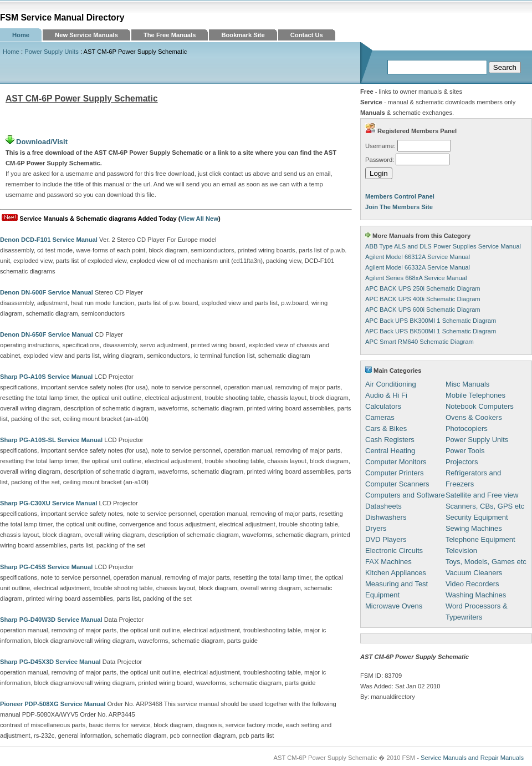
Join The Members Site (399, 207)
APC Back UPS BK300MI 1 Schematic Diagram (431, 321)
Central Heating (390, 451)
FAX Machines (388, 562)
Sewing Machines (474, 528)
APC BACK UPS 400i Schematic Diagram (423, 299)
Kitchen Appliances (396, 573)
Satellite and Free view (482, 495)
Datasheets (383, 506)
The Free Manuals (170, 35)
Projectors (462, 462)
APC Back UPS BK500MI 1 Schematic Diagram (431, 331)
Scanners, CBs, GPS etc (485, 506)
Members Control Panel (400, 196)
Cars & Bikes (386, 428)
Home (21, 35)
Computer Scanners (397, 484)
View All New (199, 219)
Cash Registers (390, 440)
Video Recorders (472, 584)
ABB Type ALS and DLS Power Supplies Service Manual (443, 246)
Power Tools (465, 451)
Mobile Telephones (475, 395)
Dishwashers (386, 517)
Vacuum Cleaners (474, 573)
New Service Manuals (86, 35)
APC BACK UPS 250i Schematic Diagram (423, 288)
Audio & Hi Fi (386, 395)
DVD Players (386, 539)
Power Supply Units (52, 52)
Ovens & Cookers (474, 417)
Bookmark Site (243, 35)
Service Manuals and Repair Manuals (472, 758)
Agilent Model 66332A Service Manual (418, 267)
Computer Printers (394, 473)
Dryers (376, 528)
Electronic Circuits (394, 551)
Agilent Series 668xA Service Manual (416, 278)
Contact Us (307, 35)
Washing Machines (476, 595)
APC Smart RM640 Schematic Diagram (420, 342)
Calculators (383, 406)
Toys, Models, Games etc (486, 562)
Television (461, 551)
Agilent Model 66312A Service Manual (418, 257)
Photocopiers (467, 428)
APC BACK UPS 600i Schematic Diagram (423, 310)
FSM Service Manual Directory (62, 17)
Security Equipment (477, 517)
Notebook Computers (480, 406)
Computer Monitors (396, 462)
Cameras (380, 417)
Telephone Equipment (480, 539)
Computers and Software (405, 495)
